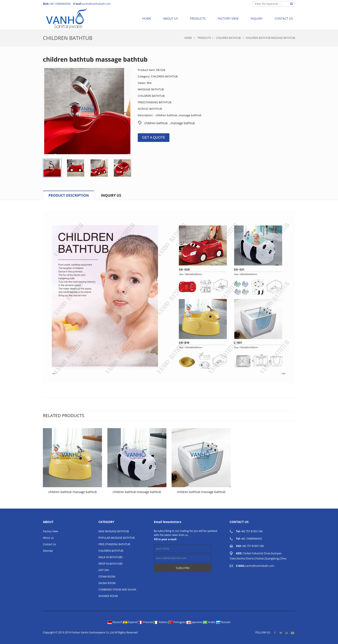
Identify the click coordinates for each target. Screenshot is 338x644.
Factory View (228, 18)
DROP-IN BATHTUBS (110, 564)
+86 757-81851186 (252, 531)
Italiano (161, 622)
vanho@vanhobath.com (96, 4)
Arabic (210, 622)
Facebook (275, 633)
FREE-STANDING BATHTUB (114, 544)
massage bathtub (183, 123)
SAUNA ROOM (107, 583)
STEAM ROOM (107, 577)
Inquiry (257, 18)
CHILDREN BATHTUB (68, 38)
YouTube (292, 633)
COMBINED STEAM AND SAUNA (117, 590)
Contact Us (284, 18)
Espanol (131, 622)
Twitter (281, 633)
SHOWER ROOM (108, 596)
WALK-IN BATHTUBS (110, 557)
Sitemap (48, 551)
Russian (223, 622)
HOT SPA (104, 570)
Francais (146, 622)
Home (147, 18)
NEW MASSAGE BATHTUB (113, 531)
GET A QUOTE (154, 137)
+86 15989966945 (251, 539)
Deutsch (115, 622)
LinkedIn (287, 633)
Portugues (177, 622)
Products (198, 18)
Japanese (195, 622)
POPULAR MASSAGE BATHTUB (116, 538)
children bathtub (156, 123)
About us (171, 18)
